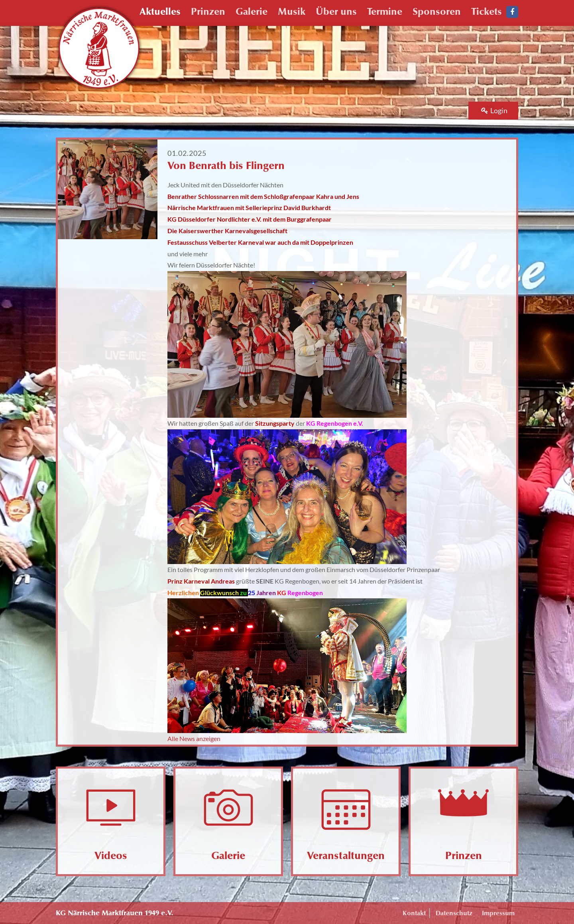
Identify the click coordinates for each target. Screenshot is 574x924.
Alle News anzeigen (194, 738)
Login (494, 110)
